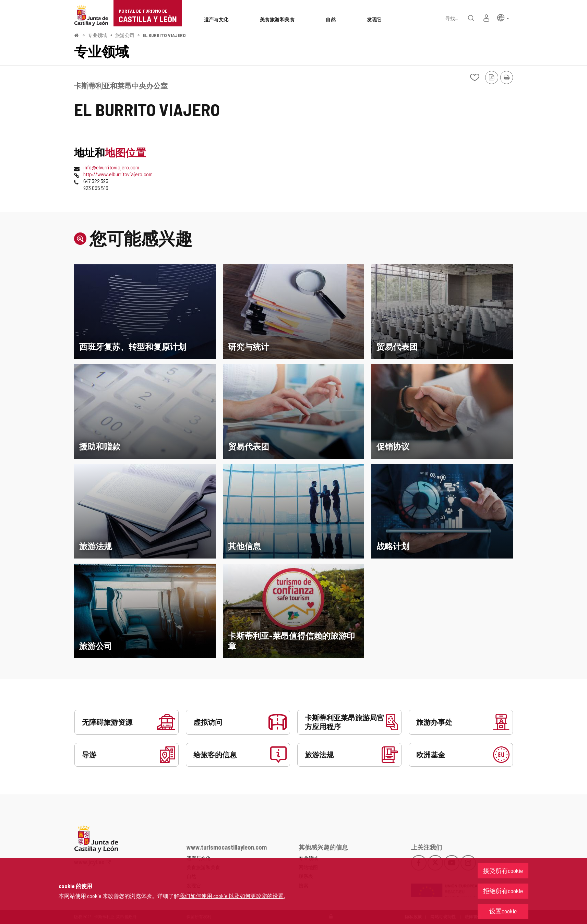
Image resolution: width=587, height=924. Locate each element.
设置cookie (503, 911)
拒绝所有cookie (503, 891)
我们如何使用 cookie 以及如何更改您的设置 (231, 896)
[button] (503, 17)
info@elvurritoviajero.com (111, 167)
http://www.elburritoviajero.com (118, 174)
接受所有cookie (503, 871)
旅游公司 (125, 35)
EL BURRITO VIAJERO (164, 35)
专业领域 (97, 35)
